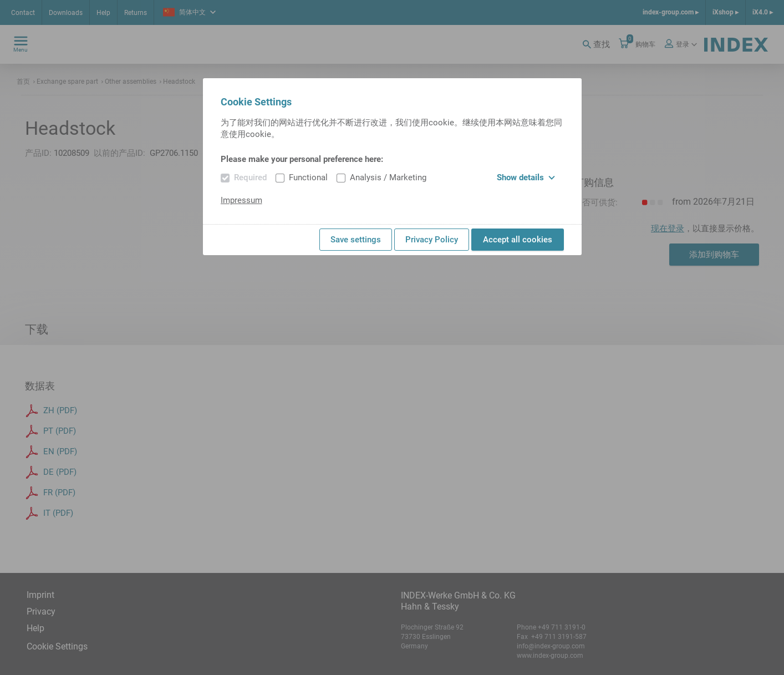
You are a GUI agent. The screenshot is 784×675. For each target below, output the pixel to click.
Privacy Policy (432, 240)
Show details (526, 177)
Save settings (356, 240)
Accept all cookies (518, 240)
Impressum (241, 200)
